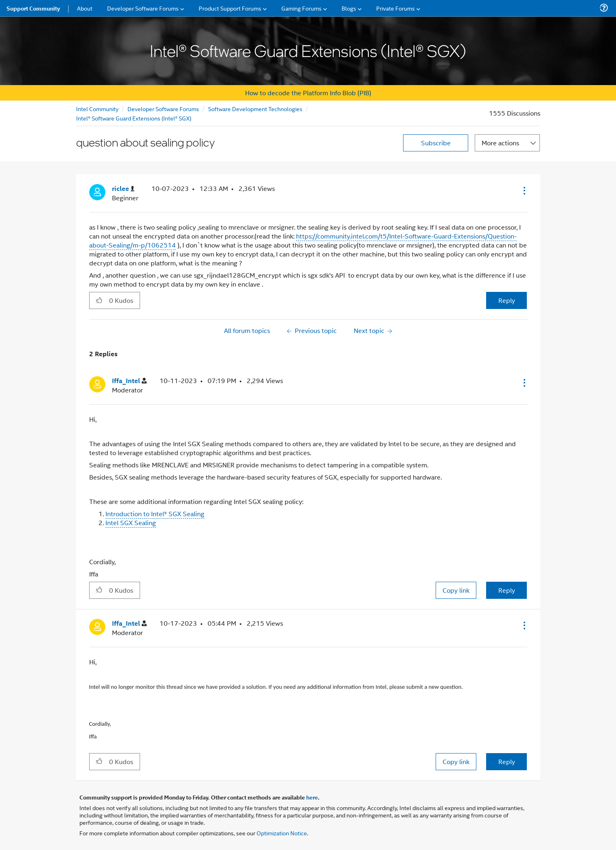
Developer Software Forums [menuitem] (143, 8)
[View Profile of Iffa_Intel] (129, 381)
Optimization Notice (282, 833)
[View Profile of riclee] (123, 189)
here (312, 797)
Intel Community (97, 108)
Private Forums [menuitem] (396, 8)
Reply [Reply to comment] (507, 590)
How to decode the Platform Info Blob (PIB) (308, 93)
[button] (524, 191)
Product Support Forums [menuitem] (230, 8)
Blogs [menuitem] (349, 8)
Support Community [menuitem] (33, 8)
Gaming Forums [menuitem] (301, 8)
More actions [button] (500, 143)
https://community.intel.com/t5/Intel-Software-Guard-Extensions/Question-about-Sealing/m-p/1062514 (303, 240)
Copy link (456, 590)
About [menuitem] (85, 8)
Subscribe (436, 143)
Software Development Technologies (255, 108)
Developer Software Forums (163, 108)
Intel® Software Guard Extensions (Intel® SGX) (134, 118)
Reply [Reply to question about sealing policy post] (507, 300)
